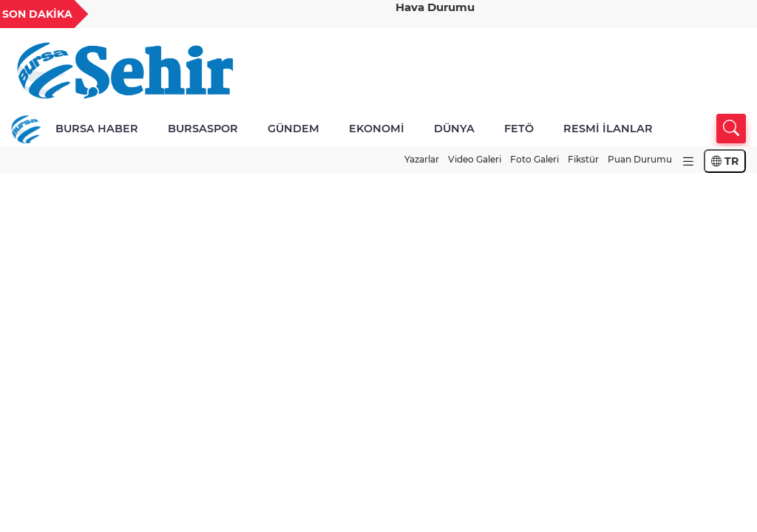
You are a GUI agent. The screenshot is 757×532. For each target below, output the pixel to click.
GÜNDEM (293, 129)
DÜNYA (454, 129)
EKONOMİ (377, 129)
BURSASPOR (203, 129)
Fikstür (583, 159)
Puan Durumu (640, 159)
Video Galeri (475, 159)
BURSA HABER (97, 129)
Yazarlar (422, 159)
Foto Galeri (534, 159)
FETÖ (519, 129)
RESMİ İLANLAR (608, 129)
